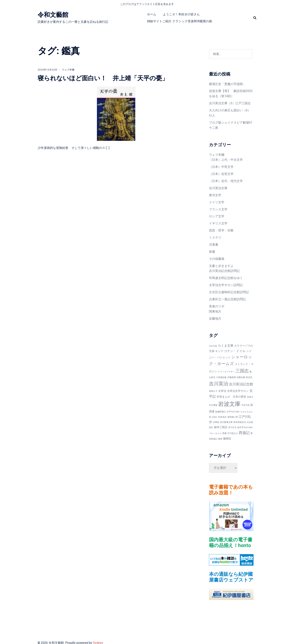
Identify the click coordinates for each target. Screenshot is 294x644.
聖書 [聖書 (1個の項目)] (225, 433)
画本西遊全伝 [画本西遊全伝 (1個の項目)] (240, 422)
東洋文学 (215, 195)
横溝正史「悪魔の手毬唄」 (227, 84)
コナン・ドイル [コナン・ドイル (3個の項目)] (235, 351)
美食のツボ (217, 306)
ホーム (152, 14)
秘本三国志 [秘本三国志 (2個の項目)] (221, 427)
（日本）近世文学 (221, 174)
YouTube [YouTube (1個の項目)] (213, 346)
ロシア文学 (217, 216)
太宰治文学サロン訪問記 (226, 285)
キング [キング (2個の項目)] (219, 351)
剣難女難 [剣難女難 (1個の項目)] (241, 377)
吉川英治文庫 (218, 188)
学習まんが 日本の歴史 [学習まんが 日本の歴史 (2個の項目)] (231, 397)
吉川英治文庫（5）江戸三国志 (230, 103)
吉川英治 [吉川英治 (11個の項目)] (219, 384)
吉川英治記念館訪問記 (224, 271)
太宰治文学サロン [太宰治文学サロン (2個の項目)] (238, 391)
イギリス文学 (218, 223)
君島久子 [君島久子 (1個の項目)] (213, 391)
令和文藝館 (53, 15)
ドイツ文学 (217, 202)
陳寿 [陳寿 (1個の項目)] (220, 439)
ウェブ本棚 (68, 70)
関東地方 (215, 311)
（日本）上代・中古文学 (226, 160)
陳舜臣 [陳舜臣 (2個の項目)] (227, 439)
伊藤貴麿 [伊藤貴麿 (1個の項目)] (232, 377)
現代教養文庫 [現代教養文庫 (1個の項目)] (226, 422)
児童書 (214, 245)
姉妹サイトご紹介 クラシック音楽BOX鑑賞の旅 (180, 21)
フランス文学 (218, 209)
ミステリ (215, 238)
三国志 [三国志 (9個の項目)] (242, 371)
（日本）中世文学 (221, 167)
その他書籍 (217, 259)
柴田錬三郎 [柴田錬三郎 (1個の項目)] (233, 417)
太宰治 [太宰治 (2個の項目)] (222, 391)
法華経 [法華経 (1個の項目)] (216, 422)
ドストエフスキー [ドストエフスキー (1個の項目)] (226, 372)
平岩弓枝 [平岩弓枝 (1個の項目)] (245, 405)
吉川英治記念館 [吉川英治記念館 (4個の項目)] (241, 384)
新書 (212, 252)
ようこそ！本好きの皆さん (181, 14)
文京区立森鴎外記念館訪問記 (229, 292)
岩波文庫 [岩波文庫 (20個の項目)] (229, 404)
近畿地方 (215, 319)
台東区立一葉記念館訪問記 (227, 299)
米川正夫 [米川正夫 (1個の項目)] (232, 427)
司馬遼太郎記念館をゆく (226, 278)
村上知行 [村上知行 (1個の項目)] (213, 417)
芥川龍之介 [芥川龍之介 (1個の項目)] (233, 433)
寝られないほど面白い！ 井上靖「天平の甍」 (103, 78)
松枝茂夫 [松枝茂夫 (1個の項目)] (222, 417)
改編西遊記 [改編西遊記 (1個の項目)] (220, 412)
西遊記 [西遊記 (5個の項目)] (244, 433)
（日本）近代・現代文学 (226, 181)
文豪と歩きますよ (221, 266)
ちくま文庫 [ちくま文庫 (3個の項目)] (226, 346)
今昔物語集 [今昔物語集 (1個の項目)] (221, 377)
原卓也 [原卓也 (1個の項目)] (249, 377)
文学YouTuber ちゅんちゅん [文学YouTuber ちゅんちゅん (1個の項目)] (240, 412)
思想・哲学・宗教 (221, 230)
